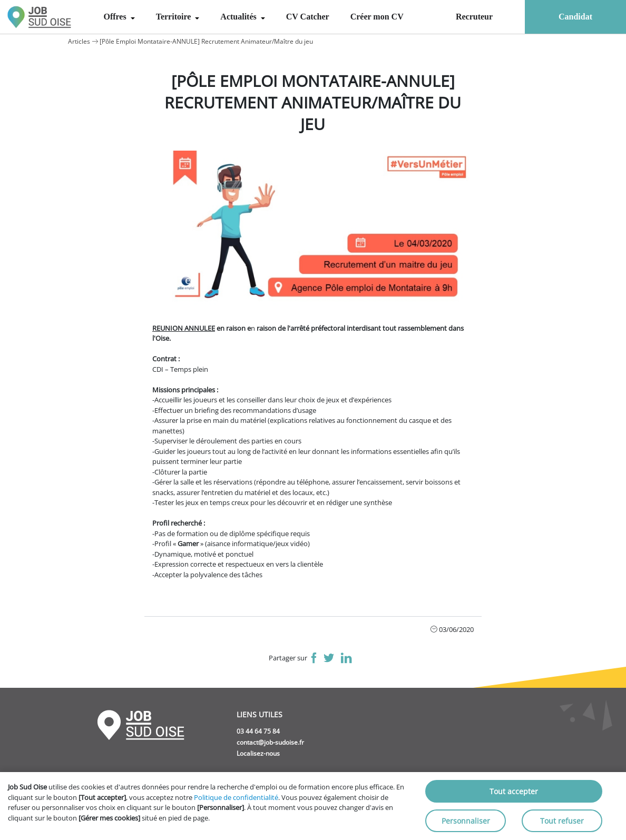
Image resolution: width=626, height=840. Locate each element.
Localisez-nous (258, 753)
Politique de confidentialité (236, 797)
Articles (79, 41)
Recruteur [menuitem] (474, 17)
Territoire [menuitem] (175, 17)
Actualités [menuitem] (239, 17)
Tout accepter (514, 791)
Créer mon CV (377, 17)
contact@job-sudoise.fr (270, 742)
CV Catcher (308, 17)
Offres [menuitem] (116, 17)
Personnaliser (466, 821)
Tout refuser (562, 821)
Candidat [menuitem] (575, 17)
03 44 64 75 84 (258, 731)
